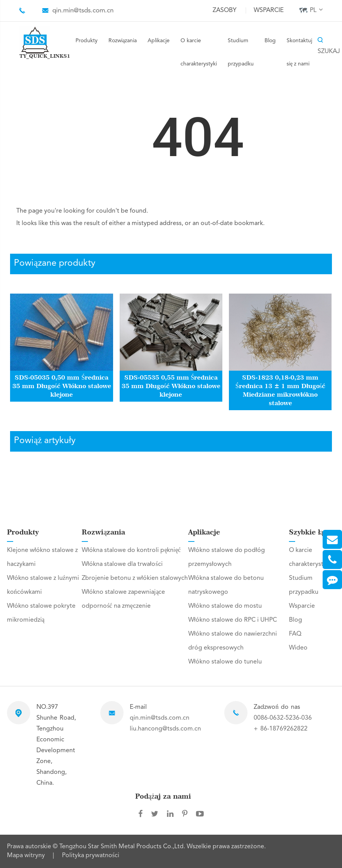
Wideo (298, 648)
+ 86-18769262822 (281, 729)
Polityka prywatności (91, 856)
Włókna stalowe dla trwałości (122, 564)
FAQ (295, 634)
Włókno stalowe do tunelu (225, 662)
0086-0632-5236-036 (283, 718)
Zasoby (225, 10)
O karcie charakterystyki (199, 52)
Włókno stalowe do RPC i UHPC (233, 620)
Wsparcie (269, 10)
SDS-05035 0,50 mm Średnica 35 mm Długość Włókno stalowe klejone (62, 386)
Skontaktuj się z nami (299, 52)
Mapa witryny (26, 856)
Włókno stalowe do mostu (225, 606)
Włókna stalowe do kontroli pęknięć (131, 550)
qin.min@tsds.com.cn (83, 11)
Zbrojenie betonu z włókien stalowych (135, 578)
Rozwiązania (123, 41)
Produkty (87, 41)
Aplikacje (159, 41)
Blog (270, 41)
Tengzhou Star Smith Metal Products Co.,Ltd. (123, 847)
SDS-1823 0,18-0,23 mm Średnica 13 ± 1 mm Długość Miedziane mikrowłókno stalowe (280, 390)
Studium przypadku (241, 52)
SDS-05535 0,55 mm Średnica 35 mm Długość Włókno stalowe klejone (171, 386)
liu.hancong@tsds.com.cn (165, 729)
